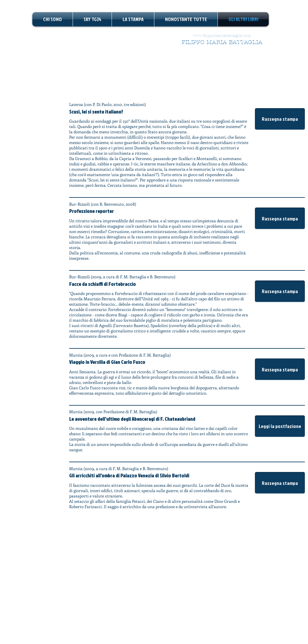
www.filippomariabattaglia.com (222, 36)
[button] (280, 119)
